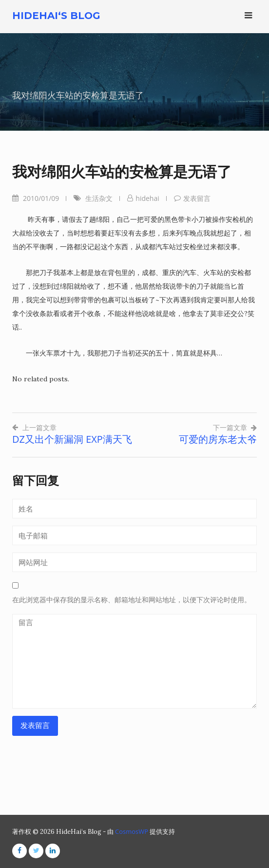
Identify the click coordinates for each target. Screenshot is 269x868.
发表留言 (197, 198)
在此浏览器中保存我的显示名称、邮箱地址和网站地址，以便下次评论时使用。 (132, 600)
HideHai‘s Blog (56, 16)
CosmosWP (132, 831)
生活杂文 (99, 198)
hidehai (147, 198)
